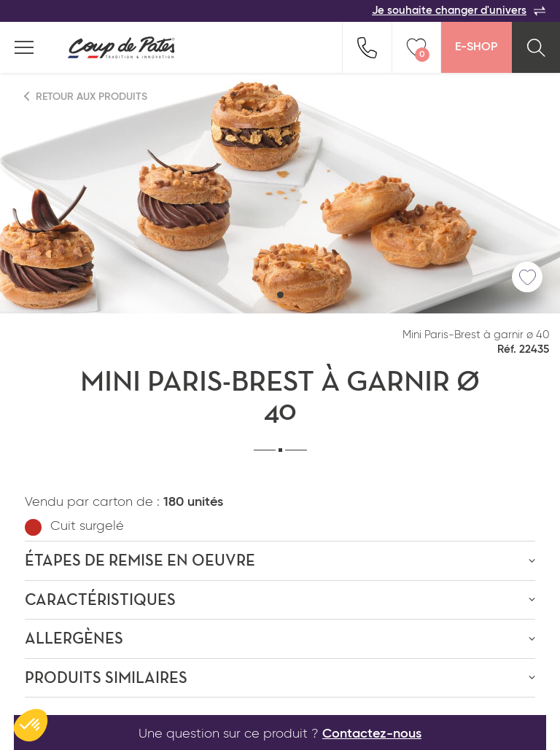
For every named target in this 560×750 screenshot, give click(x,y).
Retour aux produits (86, 97)
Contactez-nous (372, 734)
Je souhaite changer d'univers (459, 11)
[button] (280, 295)
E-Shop (476, 47)
